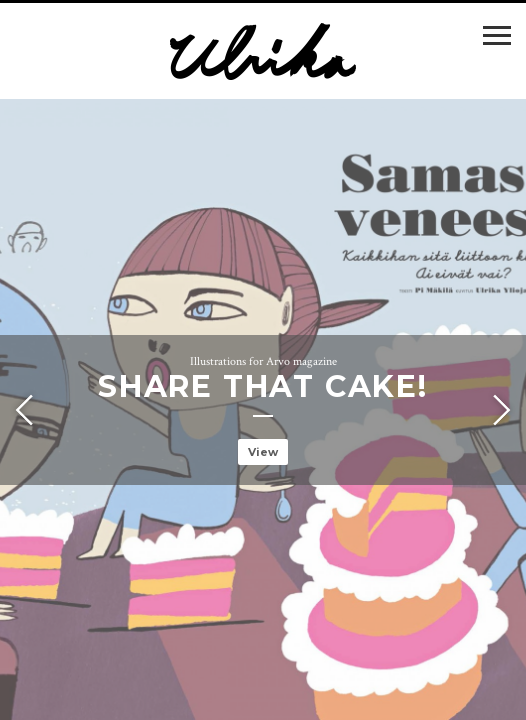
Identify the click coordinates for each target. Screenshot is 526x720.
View (263, 452)
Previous (27, 410)
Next (499, 410)
